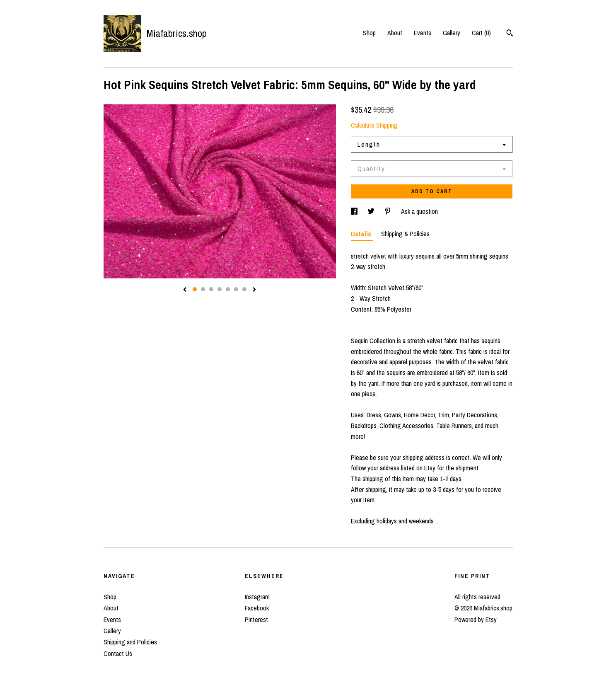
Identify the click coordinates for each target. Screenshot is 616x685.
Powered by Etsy (476, 620)
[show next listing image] (254, 290)
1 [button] (195, 289)
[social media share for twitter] (372, 211)
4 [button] (220, 289)
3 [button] (211, 289)
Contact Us (118, 654)
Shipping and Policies (130, 642)
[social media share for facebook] (355, 211)
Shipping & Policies (405, 234)
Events (423, 33)
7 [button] (244, 289)
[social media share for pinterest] (389, 211)
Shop (369, 33)
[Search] (510, 34)
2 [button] (203, 289)
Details (362, 234)
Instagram (257, 597)
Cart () (481, 33)
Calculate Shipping (374, 125)
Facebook (257, 608)
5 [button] (228, 289)
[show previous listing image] (185, 290)
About (395, 33)
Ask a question (419, 211)
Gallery (452, 33)
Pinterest (256, 620)
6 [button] (236, 289)
